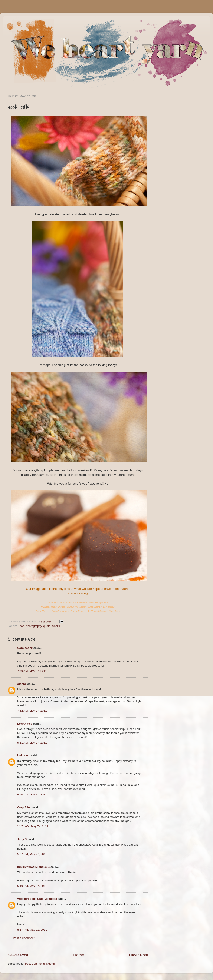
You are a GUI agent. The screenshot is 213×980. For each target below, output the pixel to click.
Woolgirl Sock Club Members (37, 899)
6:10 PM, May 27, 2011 (32, 886)
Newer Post (18, 955)
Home (79, 955)
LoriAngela (25, 724)
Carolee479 (25, 648)
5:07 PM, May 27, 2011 (32, 854)
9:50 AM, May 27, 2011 (32, 795)
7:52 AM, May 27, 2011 (32, 711)
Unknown (24, 755)
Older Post (139, 955)
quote (47, 626)
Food (21, 626)
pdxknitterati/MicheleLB (33, 867)
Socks (56, 626)
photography (34, 626)
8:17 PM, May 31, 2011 (32, 930)
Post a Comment (24, 938)
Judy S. (22, 839)
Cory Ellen (24, 807)
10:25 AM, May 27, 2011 (33, 826)
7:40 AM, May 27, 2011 (32, 671)
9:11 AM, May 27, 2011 (32, 743)
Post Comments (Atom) (40, 964)
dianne (22, 684)
